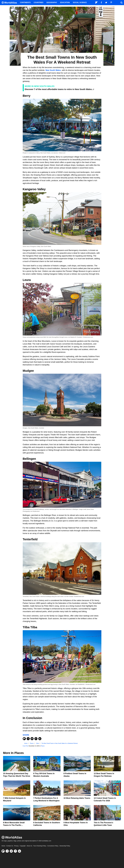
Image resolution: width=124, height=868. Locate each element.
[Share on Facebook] (28, 739)
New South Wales (53, 70)
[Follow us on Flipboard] (3, 851)
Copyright (23, 846)
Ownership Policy (65, 846)
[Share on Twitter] (32, 739)
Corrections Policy (53, 846)
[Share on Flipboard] (24, 739)
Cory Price (26, 746)
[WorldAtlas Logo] (10, 3)
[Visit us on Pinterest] (15, 851)
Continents (25, 3)
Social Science (80, 3)
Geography (52, 3)
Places (43, 746)
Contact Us (10, 846)
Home (3, 846)
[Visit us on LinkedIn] (19, 851)
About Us (29, 846)
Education (65, 3)
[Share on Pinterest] (36, 739)
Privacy (16, 846)
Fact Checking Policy (40, 846)
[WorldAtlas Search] (121, 3)
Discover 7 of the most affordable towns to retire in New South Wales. (59, 89)
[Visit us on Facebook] (7, 851)
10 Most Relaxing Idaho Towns (77, 798)
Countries (39, 3)
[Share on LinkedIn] (40, 739)
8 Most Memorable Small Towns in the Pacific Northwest (14, 825)
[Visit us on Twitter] (11, 851)
